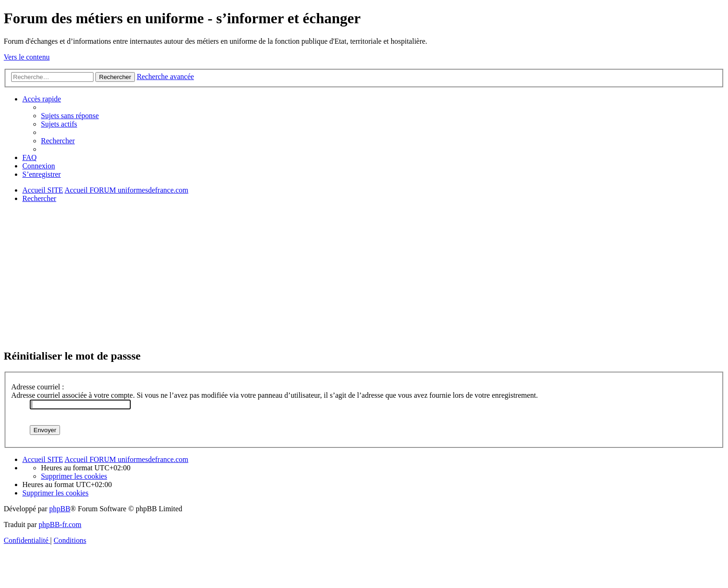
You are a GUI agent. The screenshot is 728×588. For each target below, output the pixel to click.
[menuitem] (70, 116)
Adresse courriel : (38, 387)
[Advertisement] (283, 275)
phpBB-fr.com (60, 525)
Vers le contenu (27, 57)
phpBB (60, 509)
